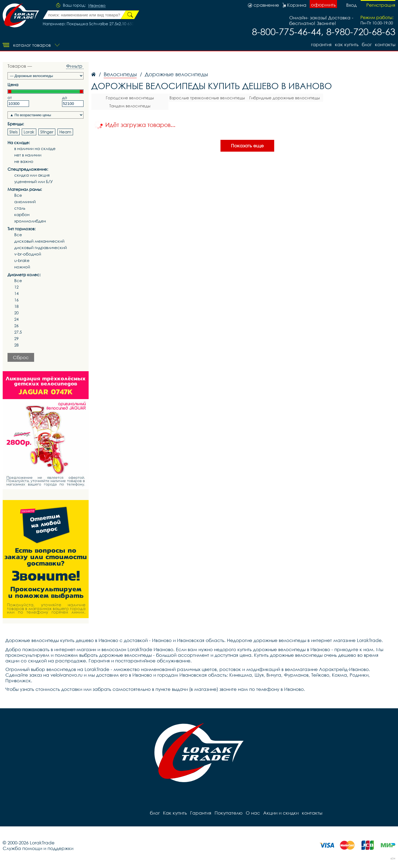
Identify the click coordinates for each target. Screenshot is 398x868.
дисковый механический (39, 241)
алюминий (25, 202)
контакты (385, 44)
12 (16, 287)
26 (16, 326)
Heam (65, 132)
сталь (20, 208)
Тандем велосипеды (130, 106)
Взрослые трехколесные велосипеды (207, 98)
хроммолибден (30, 221)
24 (16, 319)
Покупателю (229, 813)
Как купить (347, 44)
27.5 (18, 332)
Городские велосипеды (130, 98)
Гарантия (321, 44)
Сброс (21, 357)
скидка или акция (32, 175)
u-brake (22, 260)
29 (16, 339)
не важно (24, 161)
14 (16, 293)
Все (18, 195)
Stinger (47, 132)
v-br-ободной (28, 254)
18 (16, 306)
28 (16, 345)
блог (367, 44)
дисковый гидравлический (41, 248)
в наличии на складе (35, 149)
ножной (22, 267)
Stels (14, 132)
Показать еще (247, 146)
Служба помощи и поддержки (38, 848)
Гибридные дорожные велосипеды (285, 98)
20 (16, 313)
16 (16, 300)
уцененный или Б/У (34, 182)
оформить (323, 5)
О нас (253, 813)
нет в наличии (28, 155)
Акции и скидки (281, 813)
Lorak (29, 132)
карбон (22, 215)
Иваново (97, 6)
